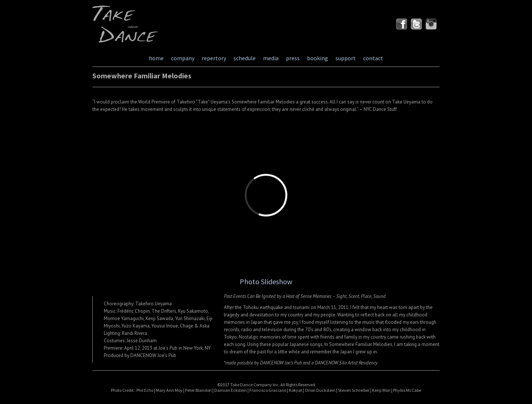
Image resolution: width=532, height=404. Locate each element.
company (183, 58)
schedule (245, 58)
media (271, 58)
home (156, 58)
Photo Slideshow (266, 281)
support (346, 58)
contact (373, 58)
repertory (214, 58)
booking (318, 58)
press (293, 58)
